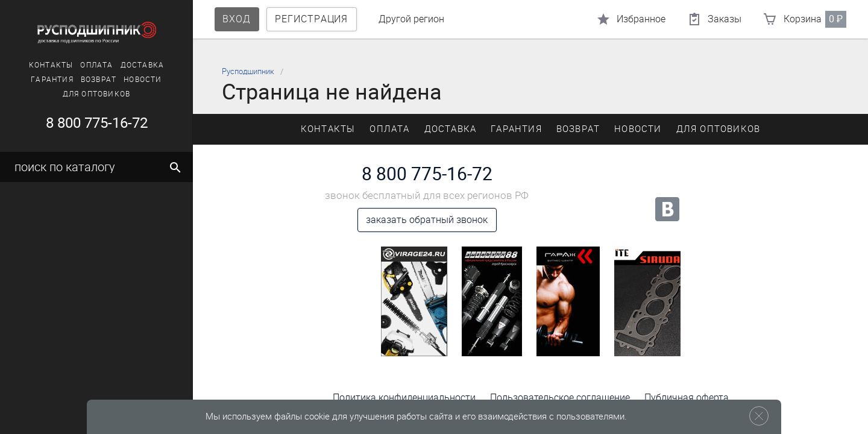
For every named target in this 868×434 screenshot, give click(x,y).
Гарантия (52, 80)
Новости (143, 80)
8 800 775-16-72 (97, 123)
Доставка (143, 65)
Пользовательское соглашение (560, 398)
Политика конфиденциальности (404, 398)
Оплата (96, 65)
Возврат (99, 80)
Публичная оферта (687, 398)
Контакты (51, 65)
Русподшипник (248, 71)
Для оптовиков (97, 94)
